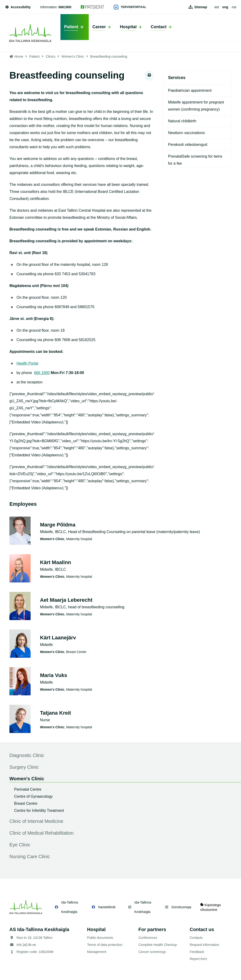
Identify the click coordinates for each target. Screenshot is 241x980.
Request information (204, 945)
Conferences (148, 938)
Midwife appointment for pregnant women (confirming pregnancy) (196, 106)
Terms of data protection (105, 945)
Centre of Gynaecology (33, 796)
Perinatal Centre (28, 789)
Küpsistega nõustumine (211, 907)
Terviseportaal (130, 7)
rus (234, 7)
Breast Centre (26, 803)
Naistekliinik (107, 907)
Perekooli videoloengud (188, 145)
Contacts (196, 938)
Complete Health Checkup (158, 945)
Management (97, 952)
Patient (34, 56)
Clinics (50, 56)
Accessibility (18, 7)
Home (19, 56)
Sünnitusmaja (181, 907)
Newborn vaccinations (187, 133)
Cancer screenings (152, 952)
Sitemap (201, 7)
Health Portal (27, 363)
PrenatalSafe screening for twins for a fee (195, 160)
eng (225, 7)
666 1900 (42, 373)
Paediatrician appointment (190, 90)
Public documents (100, 938)
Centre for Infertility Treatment (39, 811)
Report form (198, 959)
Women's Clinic (73, 56)
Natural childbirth (182, 121)
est (217, 7)
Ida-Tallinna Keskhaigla (70, 907)
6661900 (65, 7)
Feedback (197, 952)
